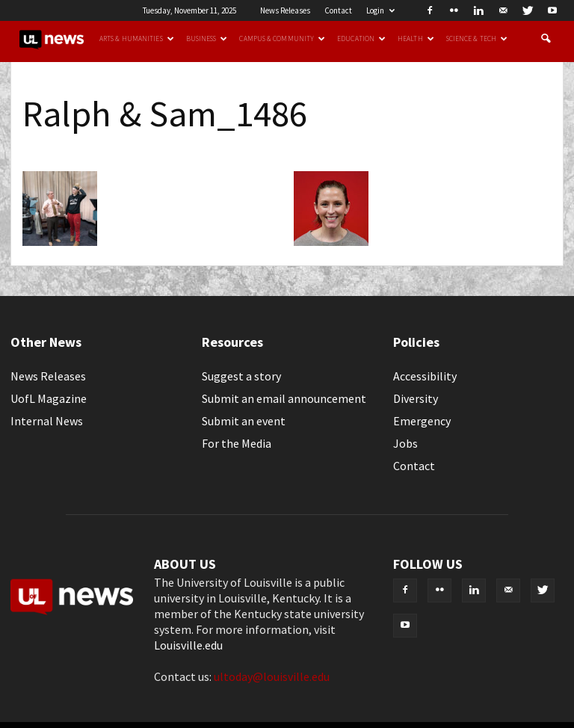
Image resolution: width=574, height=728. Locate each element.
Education (361, 39)
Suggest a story (241, 376)
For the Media (237, 443)
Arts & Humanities (137, 39)
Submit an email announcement (284, 398)
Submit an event (244, 421)
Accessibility (425, 376)
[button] (546, 39)
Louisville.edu (188, 645)
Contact (338, 10)
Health (416, 39)
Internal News (47, 421)
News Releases (285, 10)
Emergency (422, 421)
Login (380, 10)
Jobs (405, 443)
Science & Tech (477, 39)
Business (207, 39)
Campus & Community (282, 39)
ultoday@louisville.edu (272, 676)
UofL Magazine (49, 398)
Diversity (416, 398)
